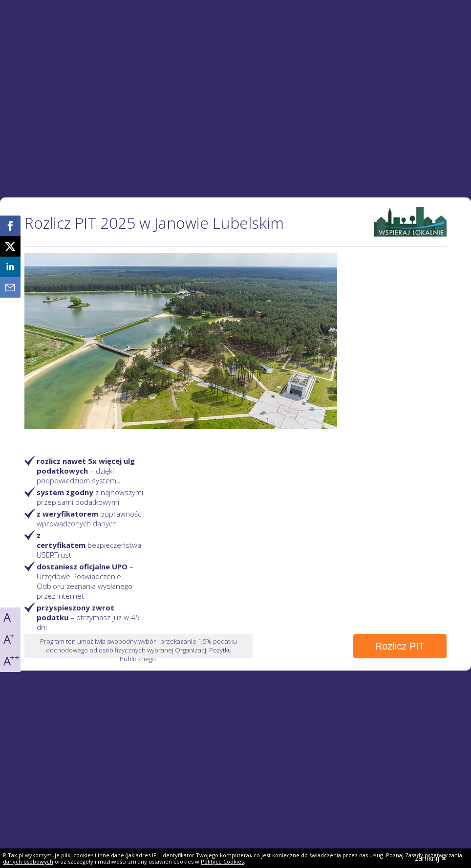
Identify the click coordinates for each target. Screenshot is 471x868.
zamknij (431, 858)
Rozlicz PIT (400, 646)
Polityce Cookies (222, 861)
